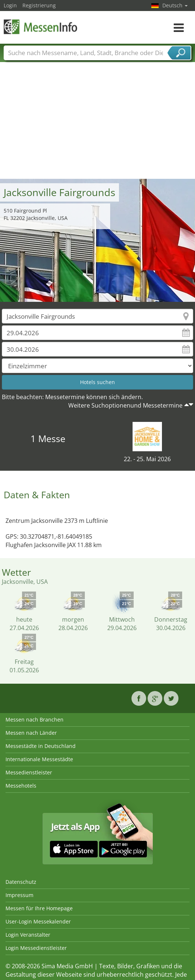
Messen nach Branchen (35, 719)
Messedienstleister (29, 772)
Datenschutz (21, 882)
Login (10, 5)
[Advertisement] (98, 124)
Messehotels (21, 786)
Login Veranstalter (28, 935)
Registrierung (39, 5)
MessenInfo (40, 27)
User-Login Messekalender (38, 921)
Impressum (19, 895)
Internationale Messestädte (39, 759)
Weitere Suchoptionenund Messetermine (125, 405)
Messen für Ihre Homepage (39, 908)
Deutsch (175, 5)
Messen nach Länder (31, 733)
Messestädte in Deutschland (41, 746)
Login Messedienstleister (36, 948)
